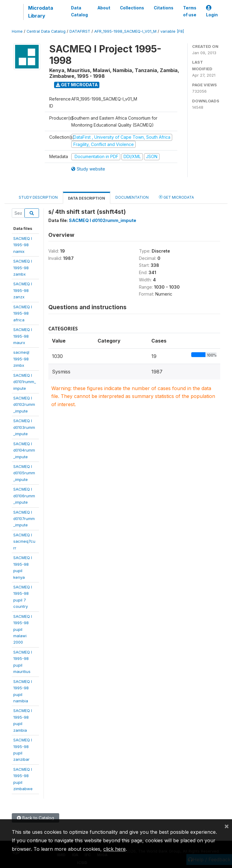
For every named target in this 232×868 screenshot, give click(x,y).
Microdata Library (41, 12)
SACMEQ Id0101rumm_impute (25, 382)
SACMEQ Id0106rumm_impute (24, 496)
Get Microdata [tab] (176, 197)
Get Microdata (77, 85)
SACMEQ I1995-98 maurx (23, 336)
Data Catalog (79, 11)
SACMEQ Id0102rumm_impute (24, 404)
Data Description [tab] (87, 198)
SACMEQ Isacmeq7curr (24, 541)
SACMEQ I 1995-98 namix (23, 245)
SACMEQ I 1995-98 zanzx (23, 290)
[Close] (227, 826)
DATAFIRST (80, 31)
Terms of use (190, 11)
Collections (132, 8)
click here (114, 849)
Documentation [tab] (132, 197)
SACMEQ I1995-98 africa (23, 313)
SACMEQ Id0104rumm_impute (24, 450)
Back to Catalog (35, 818)
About (104, 8)
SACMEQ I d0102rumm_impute (103, 220)
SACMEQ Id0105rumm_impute (24, 473)
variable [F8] (172, 31)
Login (212, 11)
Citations (164, 8)
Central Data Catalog (46, 31)
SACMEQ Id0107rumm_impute (24, 519)
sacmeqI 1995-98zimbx (21, 359)
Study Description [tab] (38, 197)
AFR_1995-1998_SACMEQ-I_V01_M (125, 31)
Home (17, 31)
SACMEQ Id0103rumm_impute (24, 427)
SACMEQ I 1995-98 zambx (23, 268)
